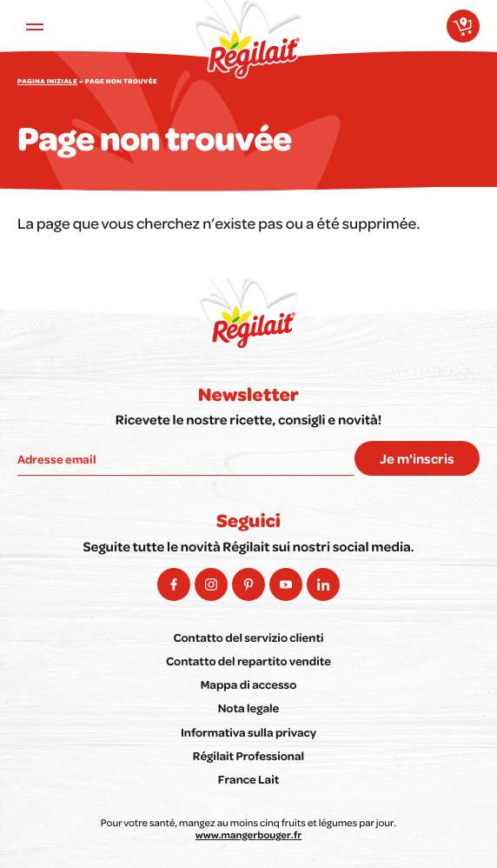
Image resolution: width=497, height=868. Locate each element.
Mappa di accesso (249, 685)
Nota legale (249, 708)
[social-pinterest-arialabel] (248, 584)
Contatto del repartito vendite (248, 661)
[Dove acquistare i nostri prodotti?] (463, 26)
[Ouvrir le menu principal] (35, 26)
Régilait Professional (248, 756)
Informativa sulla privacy (248, 733)
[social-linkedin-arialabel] (323, 584)
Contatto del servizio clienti (248, 638)
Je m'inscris (417, 458)
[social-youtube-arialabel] (286, 584)
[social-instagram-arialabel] (211, 584)
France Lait (249, 780)
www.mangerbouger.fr (248, 835)
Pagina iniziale (47, 82)
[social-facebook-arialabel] (174, 584)
